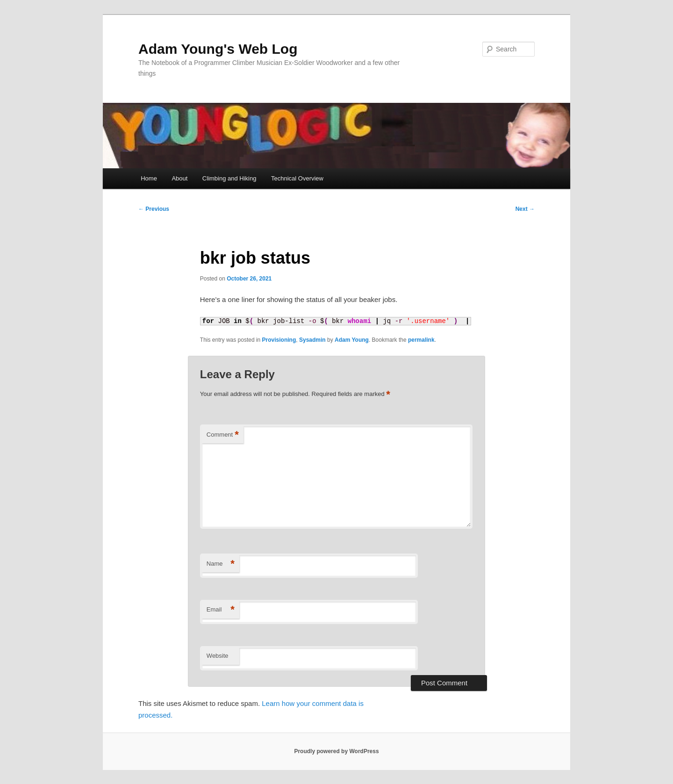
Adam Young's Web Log (218, 49)
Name (221, 564)
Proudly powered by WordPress (336, 751)
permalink (421, 340)
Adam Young (352, 340)
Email (221, 610)
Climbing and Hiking (229, 178)
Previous (154, 209)
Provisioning (279, 340)
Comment (223, 435)
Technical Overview (297, 178)
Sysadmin (312, 340)
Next (525, 209)
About (179, 178)
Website (218, 656)
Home (149, 178)
